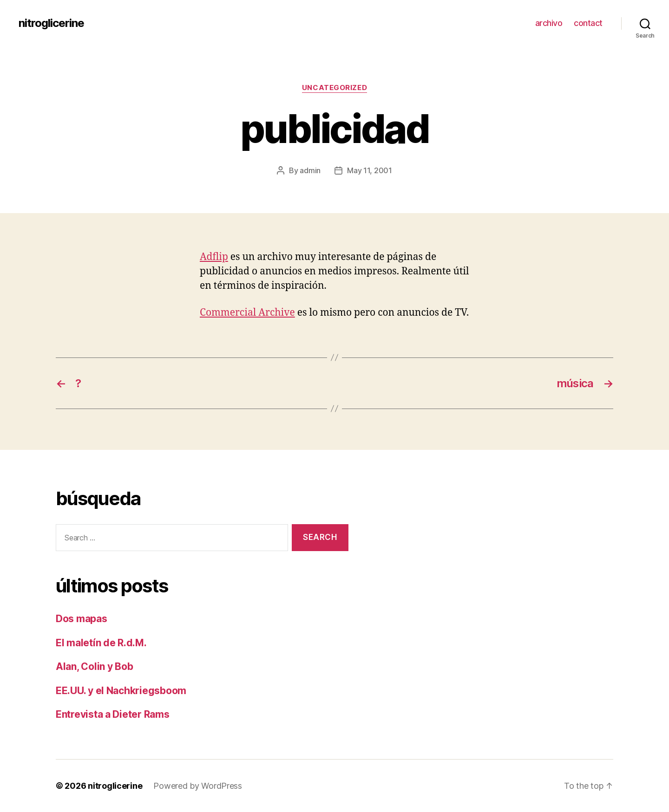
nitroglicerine (51, 23)
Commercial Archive (247, 313)
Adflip (214, 257)
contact (588, 23)
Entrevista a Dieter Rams (113, 714)
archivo (549, 23)
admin (310, 170)
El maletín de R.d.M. (101, 643)
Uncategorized (334, 88)
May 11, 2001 (370, 170)
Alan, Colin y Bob (94, 666)
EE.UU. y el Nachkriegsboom (121, 691)
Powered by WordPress (198, 786)
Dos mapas (82, 619)
